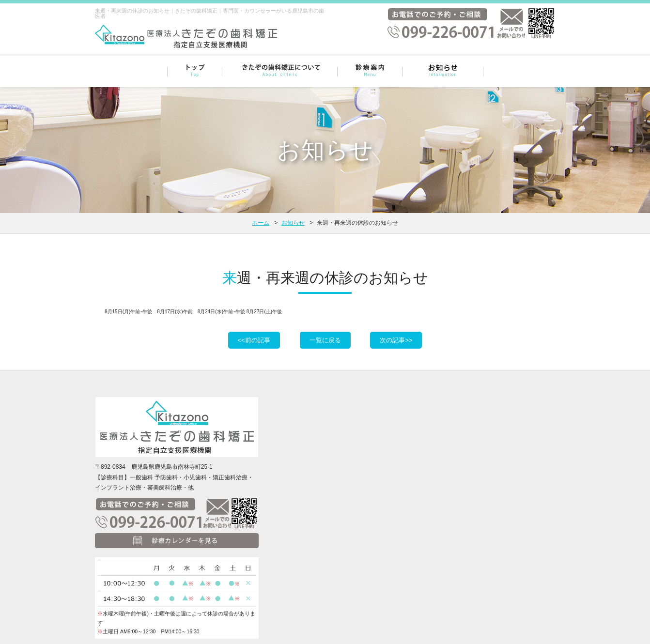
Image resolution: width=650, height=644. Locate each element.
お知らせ (293, 223)
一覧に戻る (325, 340)
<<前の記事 (254, 340)
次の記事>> (396, 340)
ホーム (261, 223)
